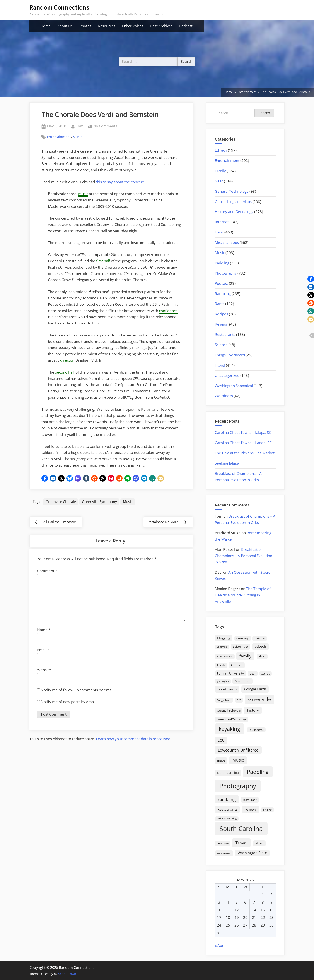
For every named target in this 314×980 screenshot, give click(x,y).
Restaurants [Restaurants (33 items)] (227, 809)
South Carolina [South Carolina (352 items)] (241, 829)
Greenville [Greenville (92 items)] (259, 699)
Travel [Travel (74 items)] (241, 843)
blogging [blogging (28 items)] (224, 638)
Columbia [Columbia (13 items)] (222, 647)
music (83, 194)
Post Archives (161, 26)
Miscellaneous (227, 242)
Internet (222, 222)
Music (77, 137)
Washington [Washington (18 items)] (224, 853)
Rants (220, 304)
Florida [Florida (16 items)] (221, 665)
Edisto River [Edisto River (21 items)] (241, 647)
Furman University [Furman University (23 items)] (230, 673)
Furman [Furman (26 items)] (237, 665)
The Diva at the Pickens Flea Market (245, 453)
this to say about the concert (120, 182)
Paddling (222, 263)
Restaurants (225, 334)
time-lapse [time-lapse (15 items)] (223, 844)
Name (44, 631)
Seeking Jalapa (227, 463)
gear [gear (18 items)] (253, 674)
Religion (222, 324)
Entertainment (59, 137)
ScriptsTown (67, 974)
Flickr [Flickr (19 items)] (262, 656)
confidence (168, 311)
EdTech (221, 150)
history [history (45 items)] (253, 710)
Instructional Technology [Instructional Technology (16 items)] (232, 719)
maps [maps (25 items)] (221, 760)
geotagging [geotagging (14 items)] (223, 681)
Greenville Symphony (100, 502)
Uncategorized (227, 375)
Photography (226, 273)
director (67, 360)
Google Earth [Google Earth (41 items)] (255, 689)
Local (219, 232)
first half (103, 261)
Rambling (223, 294)
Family (220, 171)
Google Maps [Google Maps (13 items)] (224, 700)
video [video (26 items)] (259, 843)
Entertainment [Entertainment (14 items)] (225, 656)
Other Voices (133, 26)
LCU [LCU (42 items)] (221, 740)
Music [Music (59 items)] (238, 760)
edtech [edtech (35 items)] (260, 646)
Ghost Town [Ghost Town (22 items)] (242, 681)
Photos (85, 26)
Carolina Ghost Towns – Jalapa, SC (243, 432)
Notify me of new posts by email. (69, 703)
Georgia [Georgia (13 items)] (265, 674)
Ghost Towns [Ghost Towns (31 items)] (227, 689)
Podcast (186, 26)
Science (221, 345)
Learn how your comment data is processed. (134, 740)
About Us (65, 26)
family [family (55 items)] (245, 656)
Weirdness (224, 396)
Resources (107, 26)
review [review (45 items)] (250, 809)
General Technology (232, 191)
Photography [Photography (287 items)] (238, 786)
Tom (80, 126)
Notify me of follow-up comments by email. (77, 691)
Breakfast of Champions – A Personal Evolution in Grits (243, 556)
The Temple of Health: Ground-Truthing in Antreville (243, 595)
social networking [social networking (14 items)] (227, 818)
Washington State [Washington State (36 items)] (252, 853)
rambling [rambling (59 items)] (227, 799)
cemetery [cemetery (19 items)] (242, 638)
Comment (47, 572)
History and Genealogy (234, 212)
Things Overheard (230, 355)
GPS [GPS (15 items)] (239, 700)
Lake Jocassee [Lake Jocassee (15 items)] (256, 730)
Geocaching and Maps (233, 202)
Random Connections (59, 7)
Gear (219, 181)
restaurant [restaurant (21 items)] (250, 800)
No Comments (105, 126)
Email (43, 651)
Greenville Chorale (61, 502)
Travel (220, 365)
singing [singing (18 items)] (267, 810)
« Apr (219, 945)
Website (44, 671)
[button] (45, 478)
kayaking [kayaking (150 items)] (229, 729)
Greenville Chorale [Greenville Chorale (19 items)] (229, 711)
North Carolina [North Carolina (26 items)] (228, 773)
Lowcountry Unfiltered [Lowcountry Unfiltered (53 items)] (238, 750)
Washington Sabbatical (234, 386)
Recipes (221, 314)
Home (46, 26)
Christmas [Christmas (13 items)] (260, 638)
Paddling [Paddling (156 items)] (258, 772)
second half (65, 372)
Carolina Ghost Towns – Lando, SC (243, 443)
